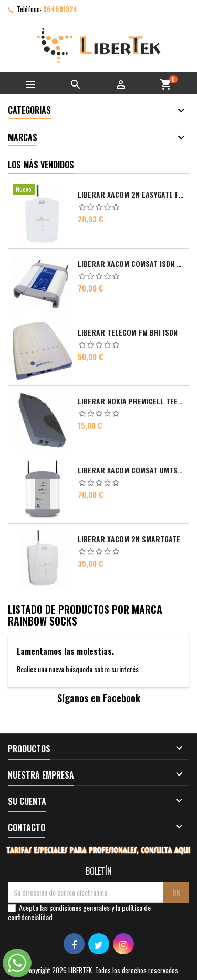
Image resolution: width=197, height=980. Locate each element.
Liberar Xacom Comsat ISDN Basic (131, 264)
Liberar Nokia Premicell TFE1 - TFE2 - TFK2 (131, 401)
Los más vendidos (41, 165)
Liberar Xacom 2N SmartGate (129, 539)
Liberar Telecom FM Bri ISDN (128, 332)
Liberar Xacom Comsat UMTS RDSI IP (131, 470)
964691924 (60, 9)
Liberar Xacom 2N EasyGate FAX (131, 195)
